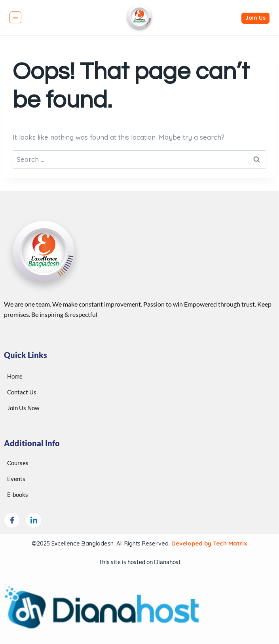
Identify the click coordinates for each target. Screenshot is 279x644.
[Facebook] (12, 520)
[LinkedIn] (34, 520)
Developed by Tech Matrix (209, 543)
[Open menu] (15, 17)
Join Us (255, 18)
